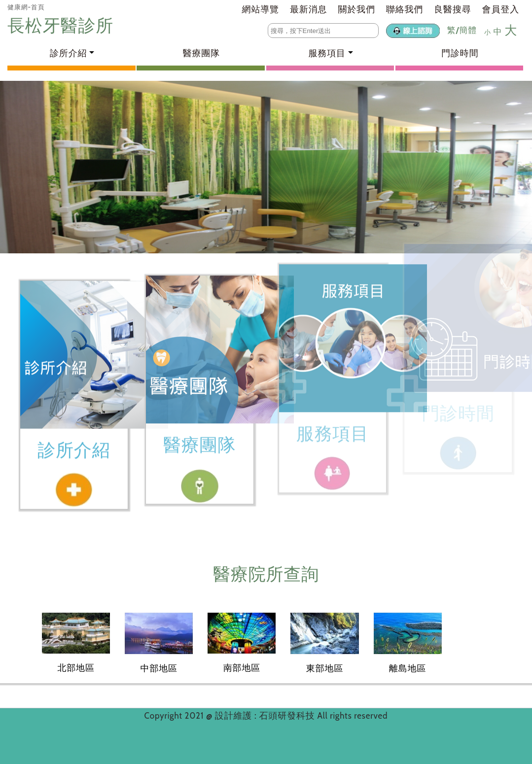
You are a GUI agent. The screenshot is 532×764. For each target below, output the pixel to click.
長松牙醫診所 (63, 25)
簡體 (468, 30)
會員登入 (501, 9)
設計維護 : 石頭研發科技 (266, 716)
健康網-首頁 (26, 7)
